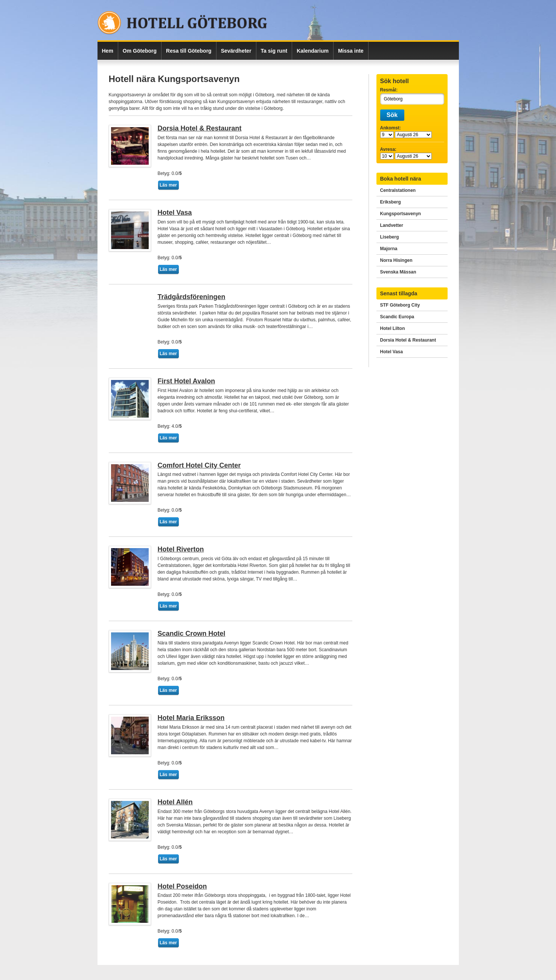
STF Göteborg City (400, 305)
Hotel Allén (175, 802)
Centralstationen (398, 190)
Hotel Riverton (181, 549)
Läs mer (168, 185)
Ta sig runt (274, 51)
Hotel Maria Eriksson (191, 718)
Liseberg (390, 237)
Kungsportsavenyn (401, 214)
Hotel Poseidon (182, 886)
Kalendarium (313, 51)
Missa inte (351, 51)
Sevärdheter (236, 51)
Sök (392, 115)
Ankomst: (391, 128)
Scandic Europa (397, 317)
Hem (108, 51)
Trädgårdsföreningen (192, 297)
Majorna (389, 249)
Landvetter (392, 225)
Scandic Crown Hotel (192, 634)
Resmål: (389, 90)
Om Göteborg (140, 51)
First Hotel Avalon (187, 381)
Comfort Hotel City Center (199, 465)
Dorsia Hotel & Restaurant (200, 128)
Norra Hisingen (396, 260)
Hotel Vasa (175, 213)
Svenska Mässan (398, 272)
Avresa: (388, 149)
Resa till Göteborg (189, 51)
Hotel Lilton (393, 328)
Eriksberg (391, 202)
